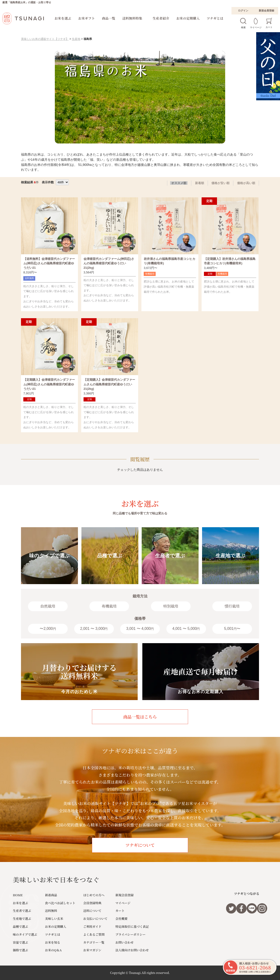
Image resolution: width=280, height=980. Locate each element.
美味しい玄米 (54, 919)
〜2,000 (48, 629)
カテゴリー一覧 (94, 942)
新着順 (200, 183)
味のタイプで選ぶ (25, 934)
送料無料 (51, 911)
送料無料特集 (132, 18)
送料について (92, 911)
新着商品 (51, 895)
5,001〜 (232, 629)
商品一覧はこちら (140, 717)
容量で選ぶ (20, 942)
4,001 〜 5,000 (186, 629)
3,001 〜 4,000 (140, 629)
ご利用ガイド (92, 926)
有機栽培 (109, 606)
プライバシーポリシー (131, 934)
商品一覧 (109, 18)
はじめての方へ (94, 895)
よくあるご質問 (94, 934)
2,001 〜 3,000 (94, 629)
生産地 (76, 39)
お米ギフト (87, 18)
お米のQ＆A (53, 950)
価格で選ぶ (20, 950)
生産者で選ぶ (22, 911)
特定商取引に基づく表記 (132, 926)
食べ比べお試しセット (60, 903)
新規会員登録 (266, 10)
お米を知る (53, 942)
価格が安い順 (220, 183)
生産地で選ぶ (22, 919)
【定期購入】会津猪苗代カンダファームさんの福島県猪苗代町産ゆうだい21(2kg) (109, 384)
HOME (18, 895)
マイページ (123, 903)
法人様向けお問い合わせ (132, 950)
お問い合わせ (125, 942)
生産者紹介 (161, 18)
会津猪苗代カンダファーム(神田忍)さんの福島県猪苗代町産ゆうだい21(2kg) (109, 263)
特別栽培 (171, 606)
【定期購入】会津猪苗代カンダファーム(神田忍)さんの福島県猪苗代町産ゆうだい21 (49, 384)
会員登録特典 (92, 903)
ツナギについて (140, 845)
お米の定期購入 (188, 18)
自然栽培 (48, 606)
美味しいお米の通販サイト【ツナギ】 (45, 39)
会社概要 (122, 919)
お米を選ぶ (63, 18)
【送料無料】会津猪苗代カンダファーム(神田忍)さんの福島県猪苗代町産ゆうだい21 (49, 263)
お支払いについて (95, 919)
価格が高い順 (246, 183)
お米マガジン (92, 950)
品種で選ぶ (20, 926)
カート (120, 911)
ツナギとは (215, 18)
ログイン (243, 10)
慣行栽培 (232, 606)
